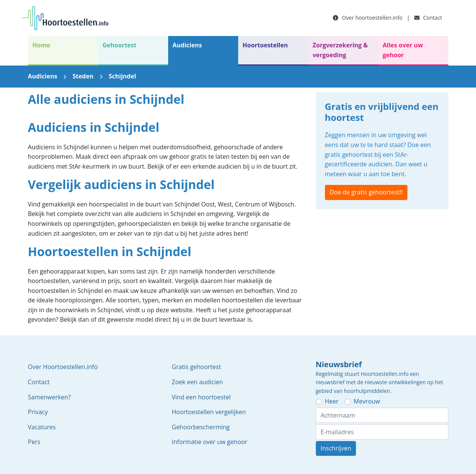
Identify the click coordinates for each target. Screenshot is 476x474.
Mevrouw (367, 401)
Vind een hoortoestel (201, 397)
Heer (332, 401)
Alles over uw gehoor (403, 50)
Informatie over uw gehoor (210, 442)
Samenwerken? (49, 397)
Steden (83, 76)
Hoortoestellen (265, 45)
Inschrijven (336, 448)
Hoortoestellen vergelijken (209, 412)
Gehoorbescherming (201, 427)
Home (41, 45)
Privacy (38, 412)
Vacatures (42, 427)
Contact (428, 18)
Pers (34, 442)
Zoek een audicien (197, 382)
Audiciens (187, 45)
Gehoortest (120, 45)
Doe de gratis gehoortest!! (366, 192)
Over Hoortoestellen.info (63, 367)
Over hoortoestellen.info (368, 18)
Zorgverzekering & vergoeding (340, 50)
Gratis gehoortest (197, 367)
